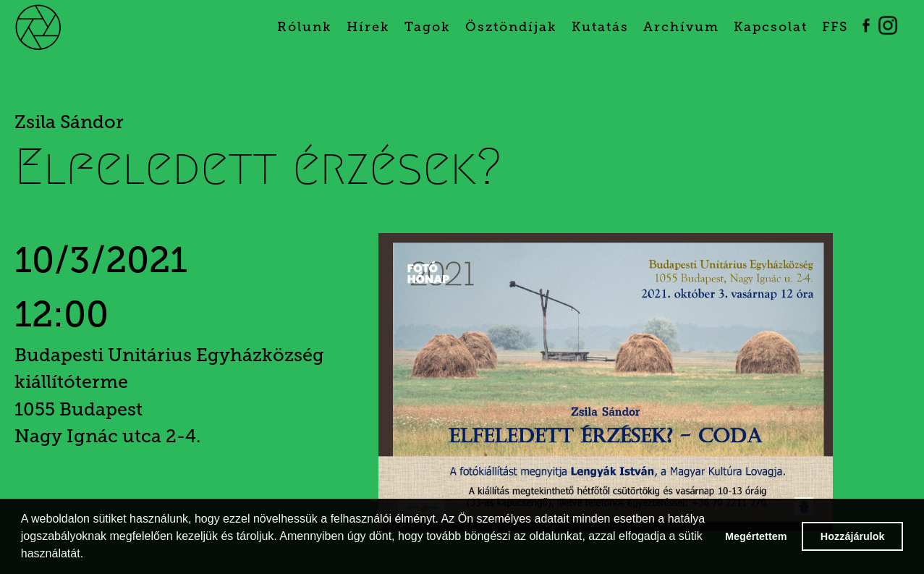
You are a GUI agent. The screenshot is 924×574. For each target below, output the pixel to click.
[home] (56, 26)
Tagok (428, 27)
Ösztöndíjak (511, 27)
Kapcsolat (771, 27)
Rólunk (305, 27)
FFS (835, 27)
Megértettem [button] (756, 536)
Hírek (368, 27)
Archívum (681, 27)
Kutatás (600, 27)
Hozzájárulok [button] (853, 536)
